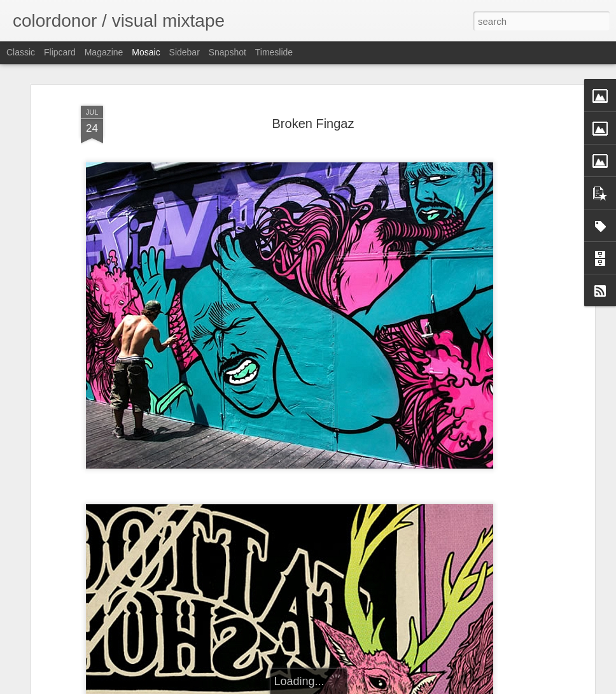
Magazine (104, 52)
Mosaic (146, 52)
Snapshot (227, 52)
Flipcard (60, 52)
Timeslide (274, 52)
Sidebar (185, 52)
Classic (21, 52)
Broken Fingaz (313, 124)
